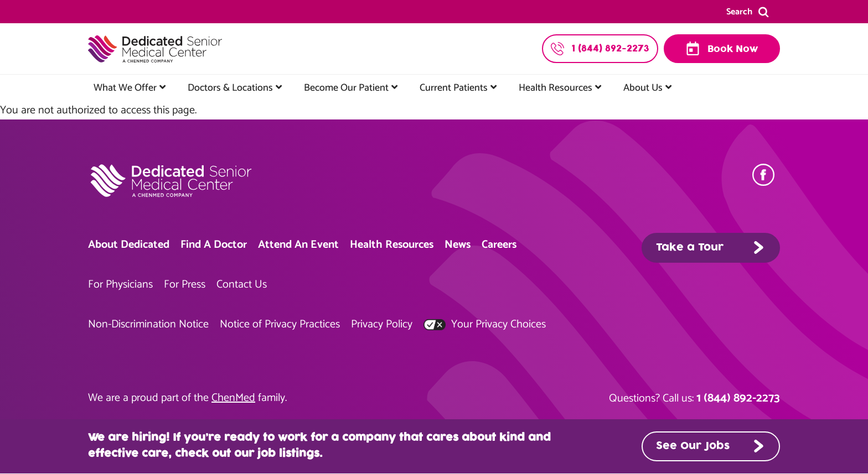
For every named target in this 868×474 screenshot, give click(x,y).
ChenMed (233, 398)
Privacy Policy (382, 324)
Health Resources (556, 88)
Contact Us (242, 285)
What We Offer (125, 88)
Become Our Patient (346, 88)
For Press (185, 285)
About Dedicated (129, 245)
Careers (499, 245)
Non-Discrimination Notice (148, 324)
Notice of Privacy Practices (280, 324)
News (458, 245)
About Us (643, 88)
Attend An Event (298, 245)
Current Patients (454, 88)
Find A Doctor (214, 245)
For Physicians (120, 285)
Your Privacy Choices (485, 324)
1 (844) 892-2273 (738, 398)
